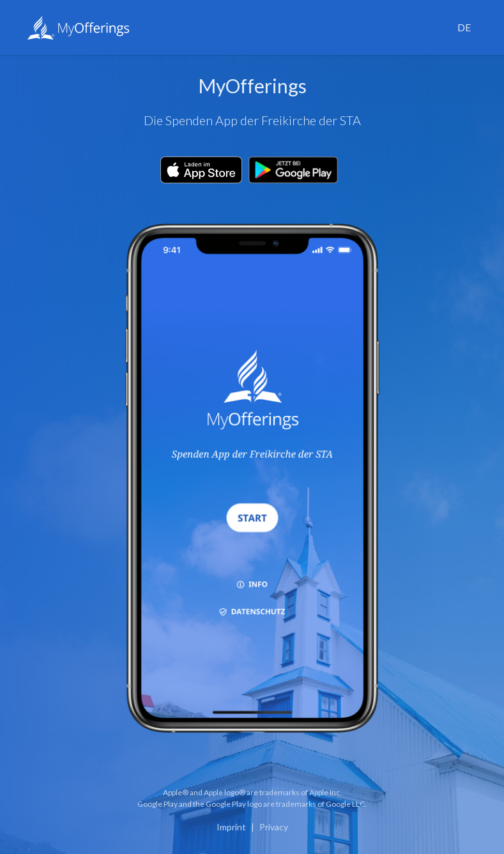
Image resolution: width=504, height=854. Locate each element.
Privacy (274, 827)
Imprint (231, 827)
